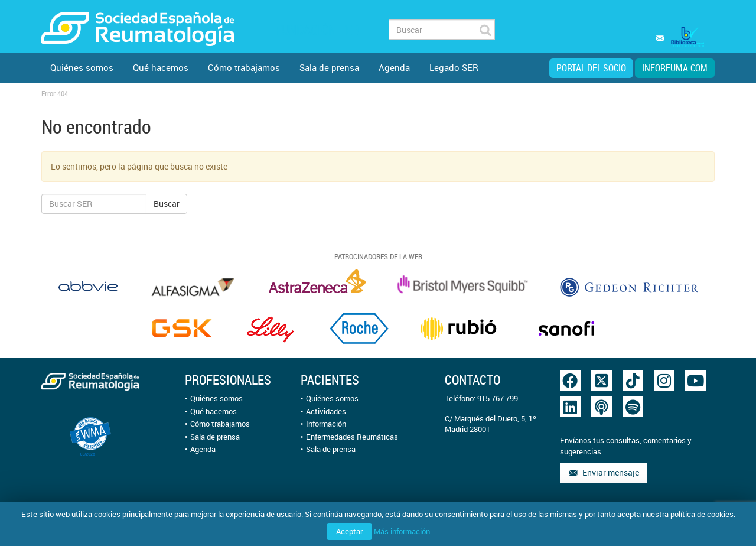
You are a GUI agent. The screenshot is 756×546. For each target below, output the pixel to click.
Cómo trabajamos (244, 67)
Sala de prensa (329, 67)
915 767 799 (498, 398)
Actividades (326, 411)
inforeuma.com (675, 68)
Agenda (394, 67)
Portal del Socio (591, 68)
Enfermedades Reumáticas (352, 437)
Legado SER (454, 67)
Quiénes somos (82, 67)
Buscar (167, 204)
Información (326, 424)
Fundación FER (317, 30)
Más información (402, 531)
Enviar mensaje (604, 472)
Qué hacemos (161, 67)
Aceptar (349, 531)
